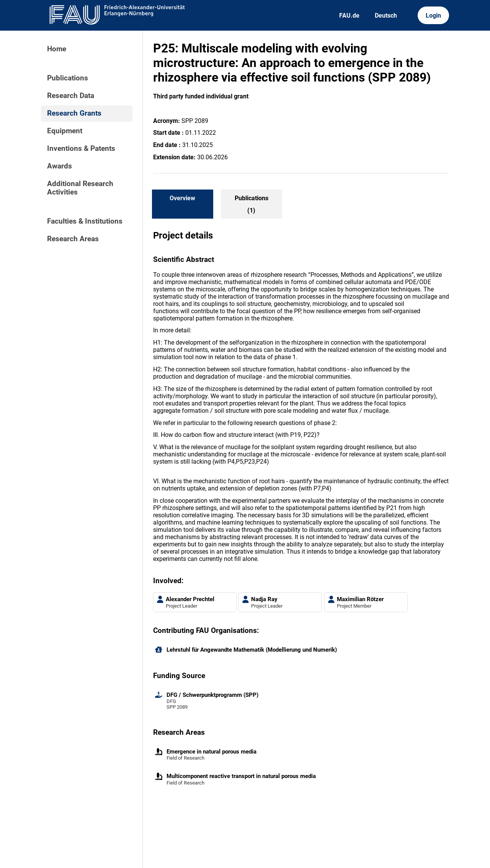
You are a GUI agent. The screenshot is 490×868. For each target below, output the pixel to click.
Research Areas (73, 239)
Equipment (65, 131)
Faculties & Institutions (85, 221)
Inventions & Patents (81, 149)
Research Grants (74, 113)
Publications (68, 78)
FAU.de (349, 16)
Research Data (71, 96)
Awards (60, 166)
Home (57, 49)
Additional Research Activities (80, 188)
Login (433, 16)
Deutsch (386, 16)
